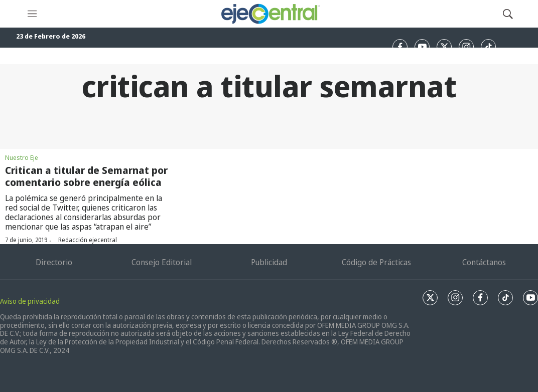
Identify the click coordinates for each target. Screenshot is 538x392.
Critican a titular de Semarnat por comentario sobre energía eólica (86, 176)
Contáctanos (484, 262)
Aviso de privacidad (30, 301)
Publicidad (269, 262)
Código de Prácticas (376, 262)
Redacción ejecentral (88, 240)
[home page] (270, 14)
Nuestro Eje (22, 157)
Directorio (54, 262)
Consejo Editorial (162, 262)
